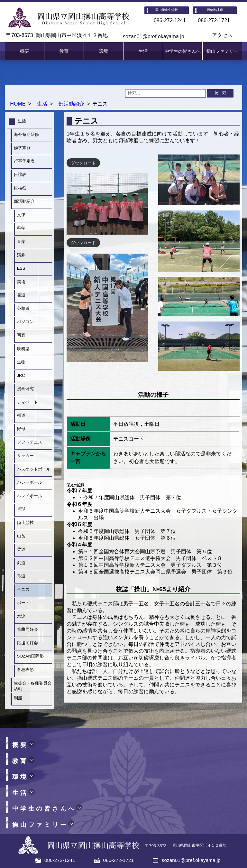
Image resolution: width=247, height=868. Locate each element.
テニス (23, 589)
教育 (64, 51)
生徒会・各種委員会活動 (33, 686)
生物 (21, 362)
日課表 (20, 175)
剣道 (21, 563)
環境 (104, 51)
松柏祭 (20, 188)
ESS (21, 268)
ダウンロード (83, 163)
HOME (18, 104)
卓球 (21, 509)
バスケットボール (35, 469)
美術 (21, 282)
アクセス (222, 35)
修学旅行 (22, 148)
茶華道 (23, 308)
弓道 (21, 576)
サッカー (25, 456)
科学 (21, 228)
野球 (21, 429)
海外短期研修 (26, 134)
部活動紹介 (71, 104)
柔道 (21, 549)
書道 (21, 295)
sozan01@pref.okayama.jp (154, 37)
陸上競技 (25, 523)
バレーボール (30, 482)
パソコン (25, 322)
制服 (18, 698)
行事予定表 (24, 161)
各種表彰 (25, 670)
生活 (143, 51)
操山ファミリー (222, 51)
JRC (21, 375)
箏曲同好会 (27, 629)
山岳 (21, 536)
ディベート (27, 402)
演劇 (21, 255)
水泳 (21, 616)
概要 (24, 51)
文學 (21, 215)
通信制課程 (215, 10)
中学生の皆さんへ (183, 51)
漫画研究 (25, 389)
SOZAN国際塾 (30, 656)
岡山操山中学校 (167, 10)
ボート (23, 603)
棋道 (21, 415)
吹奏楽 (23, 349)
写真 (21, 335)
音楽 (21, 242)
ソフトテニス (30, 442)
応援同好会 (27, 643)
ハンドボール (30, 496)
